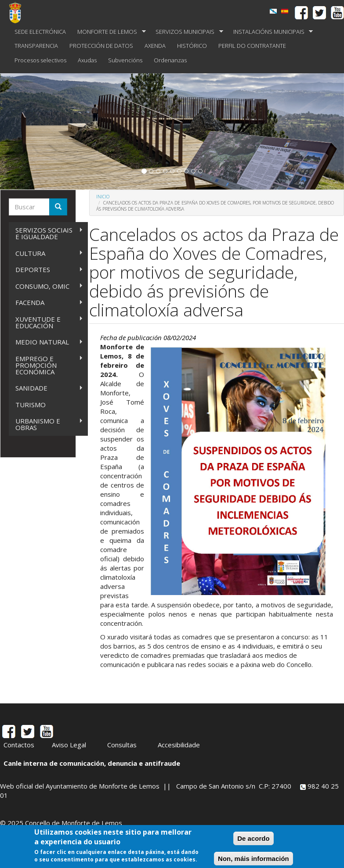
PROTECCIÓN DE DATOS (101, 46)
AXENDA (155, 46)
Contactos (19, 745)
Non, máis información (253, 859)
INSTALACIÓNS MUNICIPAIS (270, 32)
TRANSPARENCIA (36, 46)
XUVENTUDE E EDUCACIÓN (46, 322)
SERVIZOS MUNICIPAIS (186, 32)
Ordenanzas (170, 60)
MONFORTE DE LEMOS (109, 32)
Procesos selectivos (40, 60)
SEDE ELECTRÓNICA (40, 32)
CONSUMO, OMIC (46, 286)
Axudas (87, 60)
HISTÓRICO (192, 46)
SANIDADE (46, 388)
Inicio (103, 197)
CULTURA (46, 253)
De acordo (253, 839)
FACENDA (46, 303)
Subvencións (125, 60)
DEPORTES (46, 270)
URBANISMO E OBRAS (46, 424)
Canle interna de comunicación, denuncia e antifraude (92, 763)
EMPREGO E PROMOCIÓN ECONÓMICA (46, 365)
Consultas (122, 745)
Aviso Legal (69, 745)
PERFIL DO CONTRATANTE (252, 46)
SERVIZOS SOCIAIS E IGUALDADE (46, 233)
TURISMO (31, 405)
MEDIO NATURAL (46, 342)
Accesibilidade (179, 745)
